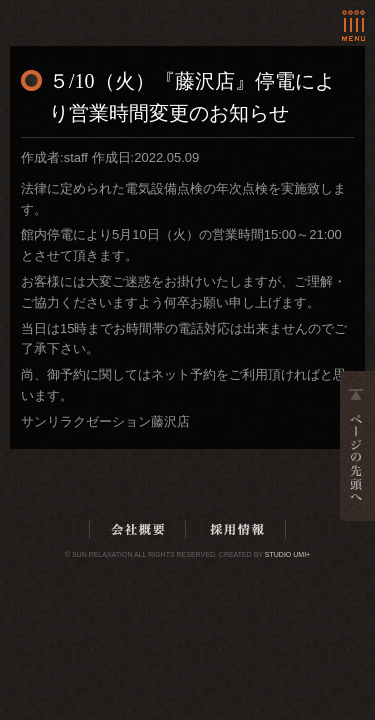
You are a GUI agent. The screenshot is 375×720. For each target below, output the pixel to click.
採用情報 (237, 529)
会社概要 (138, 529)
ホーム (94, 13)
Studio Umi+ (287, 554)
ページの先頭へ (357, 446)
